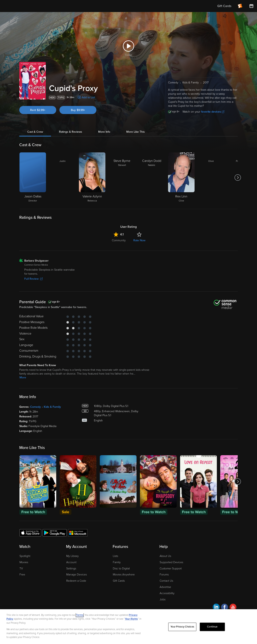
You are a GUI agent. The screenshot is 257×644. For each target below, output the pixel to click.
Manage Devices (76, 575)
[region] (128, 627)
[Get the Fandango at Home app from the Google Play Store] (55, 533)
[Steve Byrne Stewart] (122, 178)
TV (21, 569)
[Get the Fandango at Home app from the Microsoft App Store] (78, 533)
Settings (71, 569)
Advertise (165, 587)
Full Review (33, 279)
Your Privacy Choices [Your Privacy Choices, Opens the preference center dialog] (182, 627)
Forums (164, 575)
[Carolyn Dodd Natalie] (152, 178)
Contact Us (166, 581)
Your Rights (131, 619)
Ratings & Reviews (71, 132)
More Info (104, 132)
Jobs (163, 599)
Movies (24, 562)
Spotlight (25, 556)
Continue (212, 627)
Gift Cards (119, 581)
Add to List (88, 97)
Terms (80, 615)
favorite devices (213, 112)
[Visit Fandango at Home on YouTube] (233, 608)
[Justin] (62, 178)
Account (71, 562)
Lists (115, 556)
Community (119, 240)
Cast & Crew (35, 132)
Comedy (35, 407)
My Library (72, 556)
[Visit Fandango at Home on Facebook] (225, 608)
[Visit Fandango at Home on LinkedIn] (216, 608)
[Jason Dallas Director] (33, 178)
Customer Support (171, 569)
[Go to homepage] (28, 6)
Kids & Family (52, 407)
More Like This (136, 132)
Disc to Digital (121, 569)
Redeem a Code (76, 581)
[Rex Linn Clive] (181, 178)
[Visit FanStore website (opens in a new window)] (251, 6)
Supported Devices (171, 562)
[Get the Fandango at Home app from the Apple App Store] (30, 533)
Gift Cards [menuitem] (224, 6)
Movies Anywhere (124, 575)
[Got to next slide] (238, 178)
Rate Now (139, 240)
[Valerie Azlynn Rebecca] (92, 178)
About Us (165, 556)
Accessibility (167, 593)
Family (117, 562)
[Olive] (211, 178)
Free (22, 575)
